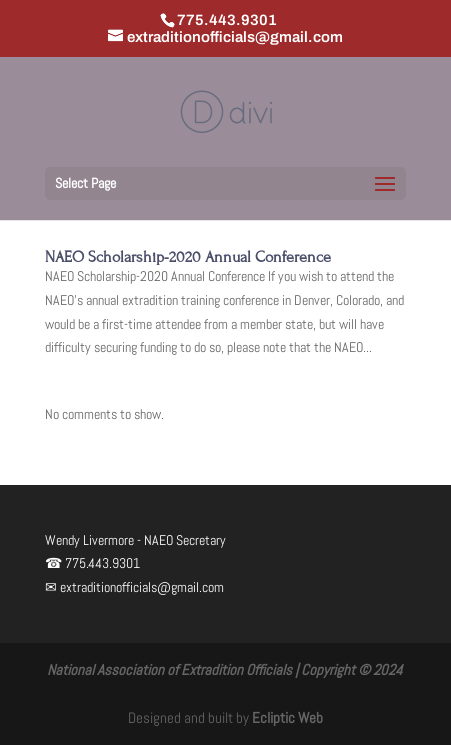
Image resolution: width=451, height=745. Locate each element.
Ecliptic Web (287, 717)
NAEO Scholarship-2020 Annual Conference (188, 257)
